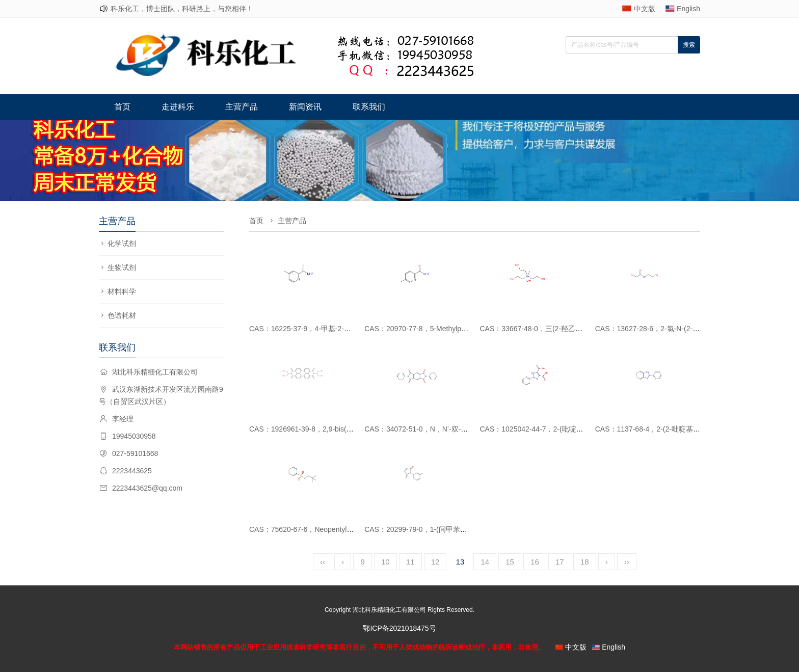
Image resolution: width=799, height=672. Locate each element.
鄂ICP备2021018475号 (399, 628)
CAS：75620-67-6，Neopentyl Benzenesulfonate (327, 529)
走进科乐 (178, 107)
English (688, 9)
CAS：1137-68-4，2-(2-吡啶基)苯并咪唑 (660, 429)
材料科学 (122, 291)
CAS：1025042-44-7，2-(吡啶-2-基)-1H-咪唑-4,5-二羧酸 (569, 429)
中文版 (645, 9)
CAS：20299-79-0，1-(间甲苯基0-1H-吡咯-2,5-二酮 (446, 529)
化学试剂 (122, 244)
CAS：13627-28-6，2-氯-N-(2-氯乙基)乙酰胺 (667, 329)
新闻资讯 (305, 107)
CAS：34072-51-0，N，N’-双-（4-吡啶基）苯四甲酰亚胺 (455, 429)
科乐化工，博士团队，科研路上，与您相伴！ (182, 9)
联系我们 (369, 107)
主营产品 (242, 107)
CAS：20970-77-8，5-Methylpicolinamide (431, 329)
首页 (122, 107)
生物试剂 (122, 267)
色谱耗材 (122, 315)
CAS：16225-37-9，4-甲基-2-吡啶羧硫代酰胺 (322, 329)
